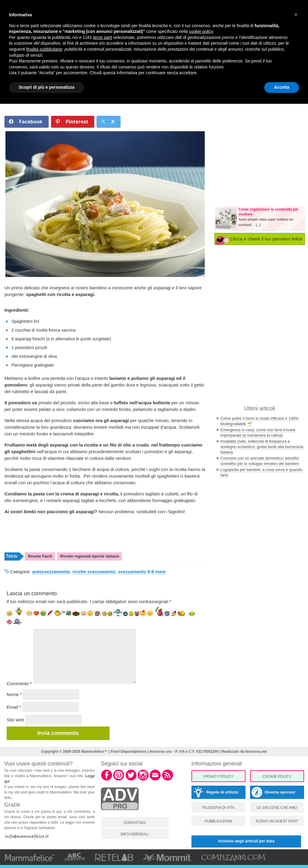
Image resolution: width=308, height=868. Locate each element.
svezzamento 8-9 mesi (142, 572)
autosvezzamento (51, 572)
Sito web (15, 720)
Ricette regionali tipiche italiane (90, 556)
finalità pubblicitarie (44, 49)
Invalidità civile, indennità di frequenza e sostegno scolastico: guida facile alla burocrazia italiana (262, 447)
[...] (258, 225)
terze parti (103, 37)
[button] (296, 14)
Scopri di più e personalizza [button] (47, 87)
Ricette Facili (40, 556)
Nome (14, 694)
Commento (19, 684)
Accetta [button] (282, 87)
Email (14, 707)
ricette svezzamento (94, 572)
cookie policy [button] (201, 31)
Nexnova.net (256, 752)
